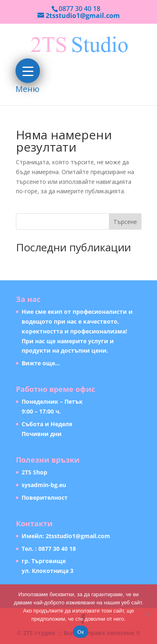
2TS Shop (34, 472)
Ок (80, 632)
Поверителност (45, 498)
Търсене (125, 222)
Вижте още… (41, 363)
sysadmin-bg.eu (44, 485)
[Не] (147, 614)
